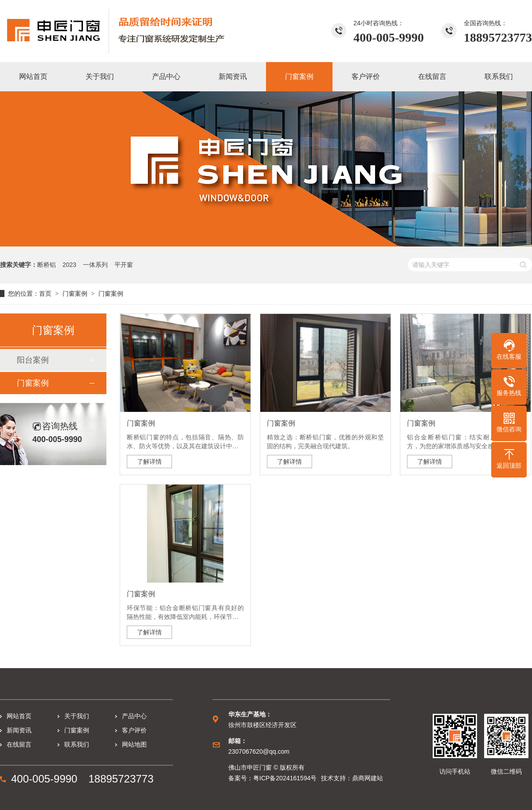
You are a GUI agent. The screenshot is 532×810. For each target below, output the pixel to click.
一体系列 (95, 265)
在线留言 (19, 744)
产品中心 (134, 716)
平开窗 (124, 265)
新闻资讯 (19, 730)
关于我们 (77, 716)
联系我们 (77, 744)
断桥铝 (47, 265)
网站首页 (19, 716)
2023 (69, 265)
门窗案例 (75, 293)
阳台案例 (33, 360)
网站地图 (134, 744)
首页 (45, 293)
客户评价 (134, 730)
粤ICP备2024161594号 (285, 778)
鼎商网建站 (368, 778)
